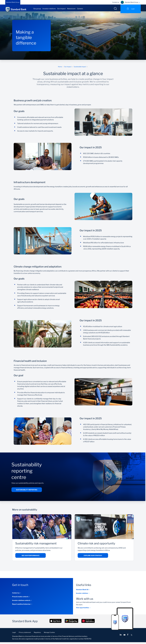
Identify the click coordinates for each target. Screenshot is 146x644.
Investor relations (49, 9)
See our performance (31, 557)
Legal (14, 634)
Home (60, 68)
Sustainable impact (80, 68)
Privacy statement (25, 634)
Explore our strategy (93, 557)
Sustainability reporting (27, 492)
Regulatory (37, 634)
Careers (80, 9)
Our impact (61, 9)
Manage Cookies (49, 634)
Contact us (116, 2)
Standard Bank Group (13, 2)
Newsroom (71, 9)
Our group (37, 9)
